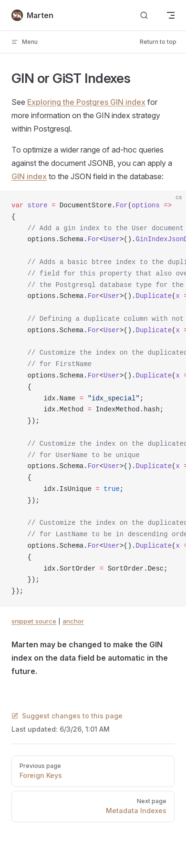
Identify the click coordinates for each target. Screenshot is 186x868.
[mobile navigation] (171, 15)
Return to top (158, 42)
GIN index (29, 176)
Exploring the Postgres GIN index (86, 102)
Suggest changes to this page (67, 716)
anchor (73, 621)
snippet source (34, 621)
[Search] (144, 15)
